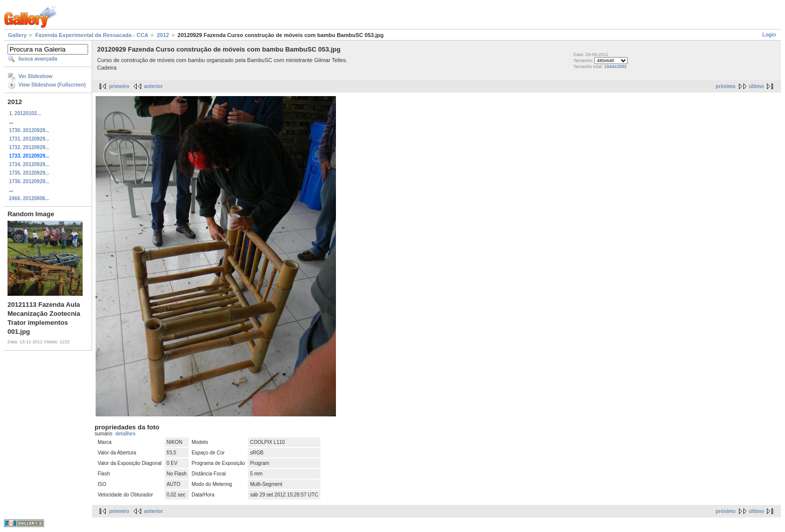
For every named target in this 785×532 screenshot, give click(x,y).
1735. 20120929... (29, 173)
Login (769, 35)
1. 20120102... (25, 113)
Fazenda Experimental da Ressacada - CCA (92, 35)
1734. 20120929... (29, 164)
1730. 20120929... (29, 130)
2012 (163, 35)
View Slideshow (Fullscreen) (52, 85)
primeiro (119, 86)
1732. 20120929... (29, 147)
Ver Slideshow (36, 76)
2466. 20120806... (29, 198)
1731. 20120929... (29, 139)
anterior (153, 86)
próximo (726, 86)
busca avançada (38, 59)
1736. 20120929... (29, 181)
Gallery (17, 35)
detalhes (125, 434)
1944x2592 (616, 67)
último (756, 86)
